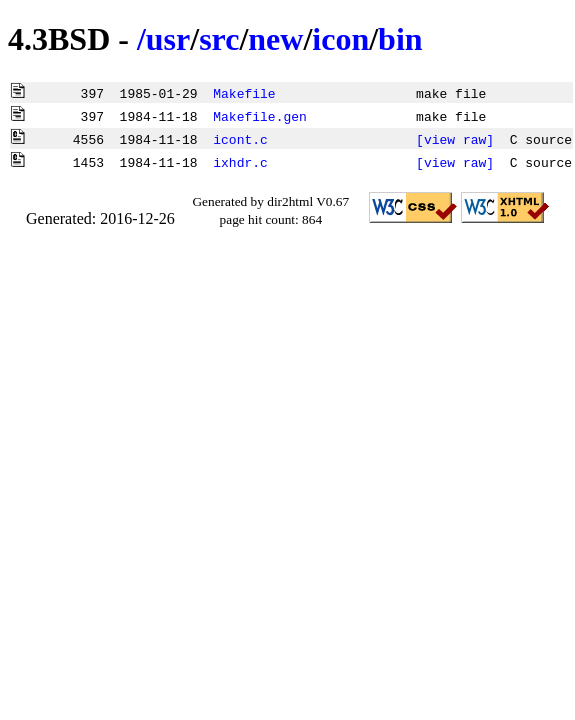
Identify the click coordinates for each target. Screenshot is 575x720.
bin (400, 39)
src (219, 39)
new (275, 39)
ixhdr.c (240, 162)
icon (340, 39)
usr (168, 39)
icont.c (240, 139)
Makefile (244, 93)
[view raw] (455, 139)
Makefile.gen (260, 116)
